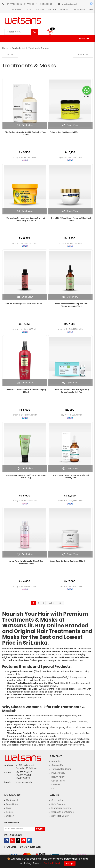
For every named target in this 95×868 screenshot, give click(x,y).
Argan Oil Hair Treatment (20, 671)
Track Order (12, 804)
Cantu (48, 652)
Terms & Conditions (61, 769)
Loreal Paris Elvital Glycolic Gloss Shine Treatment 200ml (26, 562)
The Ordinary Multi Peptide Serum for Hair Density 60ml (71, 477)
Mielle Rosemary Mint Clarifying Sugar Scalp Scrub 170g (26, 477)
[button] (50, 32)
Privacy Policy (58, 773)
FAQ (91, 9)
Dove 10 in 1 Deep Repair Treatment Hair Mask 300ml (71, 219)
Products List (18, 48)
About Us (56, 761)
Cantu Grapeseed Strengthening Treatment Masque (34, 677)
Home (5, 48)
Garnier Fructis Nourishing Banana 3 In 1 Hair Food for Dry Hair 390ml (26, 219)
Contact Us (57, 765)
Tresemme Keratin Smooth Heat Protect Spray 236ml (26, 391)
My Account (17, 9)
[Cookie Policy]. (52, 863)
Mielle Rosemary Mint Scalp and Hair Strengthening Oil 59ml (71, 305)
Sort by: (83, 55)
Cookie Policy (58, 781)
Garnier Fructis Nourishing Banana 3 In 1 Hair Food (33, 683)
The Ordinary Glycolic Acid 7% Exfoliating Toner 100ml (26, 133)
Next (51, 603)
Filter (10, 55)
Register (40, 9)
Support (52, 9)
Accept (70, 863)
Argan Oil (38, 652)
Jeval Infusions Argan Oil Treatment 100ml (23, 304)
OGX (89, 652)
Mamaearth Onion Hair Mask (22, 689)
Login (30, 9)
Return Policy (58, 777)
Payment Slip (79, 9)
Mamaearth (75, 652)
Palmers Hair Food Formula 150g (64, 132)
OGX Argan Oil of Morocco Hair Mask (26, 695)
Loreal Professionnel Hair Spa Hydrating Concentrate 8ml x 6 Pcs (71, 391)
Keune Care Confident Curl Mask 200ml (67, 561)
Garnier (56, 652)
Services (64, 9)
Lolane (64, 652)
